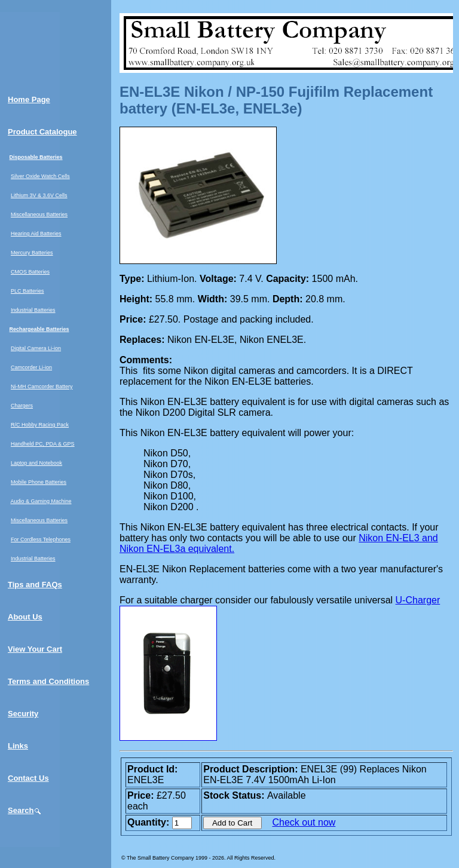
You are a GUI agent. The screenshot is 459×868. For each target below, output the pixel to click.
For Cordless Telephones (41, 539)
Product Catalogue (42, 132)
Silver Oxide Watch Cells (40, 176)
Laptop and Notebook (36, 463)
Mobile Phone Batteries (39, 482)
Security (23, 714)
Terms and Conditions (48, 681)
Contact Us (28, 778)
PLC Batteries (27, 291)
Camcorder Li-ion (31, 367)
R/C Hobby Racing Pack (40, 425)
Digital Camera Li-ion (36, 348)
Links (18, 746)
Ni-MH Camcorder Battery (42, 387)
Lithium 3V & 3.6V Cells (39, 195)
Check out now (304, 822)
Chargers (22, 406)
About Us (25, 617)
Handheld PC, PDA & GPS (43, 444)
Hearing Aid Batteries (36, 234)
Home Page (29, 99)
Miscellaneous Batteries (39, 214)
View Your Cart (35, 649)
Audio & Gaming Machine (41, 501)
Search (25, 810)
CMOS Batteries (30, 272)
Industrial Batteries (33, 310)
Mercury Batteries (32, 253)
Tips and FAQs (35, 585)
